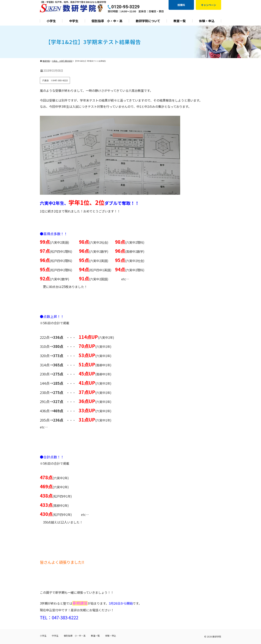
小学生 (51, 21)
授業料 (181, 5)
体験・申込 (207, 21)
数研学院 (217, 636)
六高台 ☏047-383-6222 (55, 80)
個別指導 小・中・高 (107, 21)
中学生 (74, 21)
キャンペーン (209, 5)
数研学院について (148, 21)
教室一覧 (180, 21)
